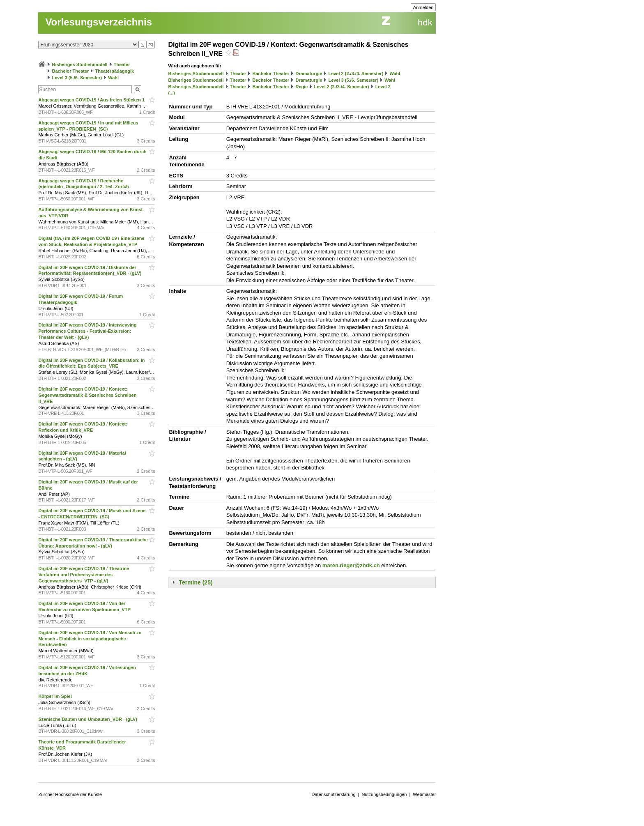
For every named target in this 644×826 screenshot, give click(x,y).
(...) (171, 93)
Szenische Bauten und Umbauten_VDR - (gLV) (88, 719)
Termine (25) (195, 582)
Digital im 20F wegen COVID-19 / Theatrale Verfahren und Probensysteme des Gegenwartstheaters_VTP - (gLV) (84, 575)
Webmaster (424, 794)
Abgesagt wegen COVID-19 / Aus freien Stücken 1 (92, 100)
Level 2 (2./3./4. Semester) (356, 74)
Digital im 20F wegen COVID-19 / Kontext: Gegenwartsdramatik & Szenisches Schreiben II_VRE (87, 395)
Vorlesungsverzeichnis (99, 22)
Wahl (113, 78)
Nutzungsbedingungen (384, 794)
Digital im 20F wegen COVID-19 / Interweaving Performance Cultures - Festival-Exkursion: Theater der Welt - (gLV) (87, 331)
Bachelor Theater (70, 71)
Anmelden (423, 7)
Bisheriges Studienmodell (80, 64)
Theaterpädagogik (114, 71)
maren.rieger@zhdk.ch (351, 565)
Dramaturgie (309, 74)
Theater (122, 64)
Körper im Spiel (55, 696)
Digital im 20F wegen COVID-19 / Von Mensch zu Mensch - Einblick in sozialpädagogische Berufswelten (90, 639)
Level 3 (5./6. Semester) (77, 78)
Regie (301, 87)
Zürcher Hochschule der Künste (70, 794)
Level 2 (383, 87)
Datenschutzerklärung (334, 794)
